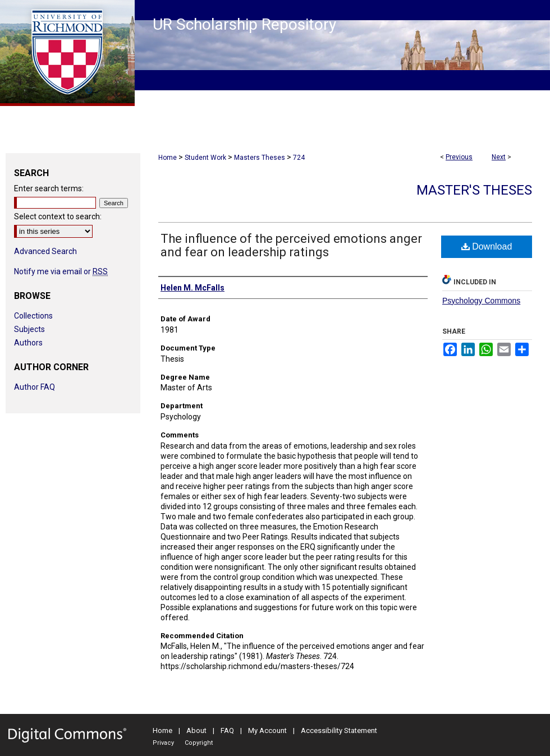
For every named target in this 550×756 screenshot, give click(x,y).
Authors (28, 343)
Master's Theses (474, 190)
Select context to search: (58, 216)
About (196, 730)
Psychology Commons (481, 301)
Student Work (205, 158)
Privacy (163, 743)
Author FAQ (35, 387)
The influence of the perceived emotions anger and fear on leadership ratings (291, 245)
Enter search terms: (49, 188)
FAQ (227, 730)
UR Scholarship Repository (244, 24)
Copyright (199, 743)
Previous (459, 157)
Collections (33, 316)
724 (299, 158)
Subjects (29, 329)
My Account (267, 730)
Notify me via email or (61, 271)
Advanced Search (45, 251)
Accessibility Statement (339, 730)
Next (499, 157)
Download (487, 246)
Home (168, 158)
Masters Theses (260, 158)
